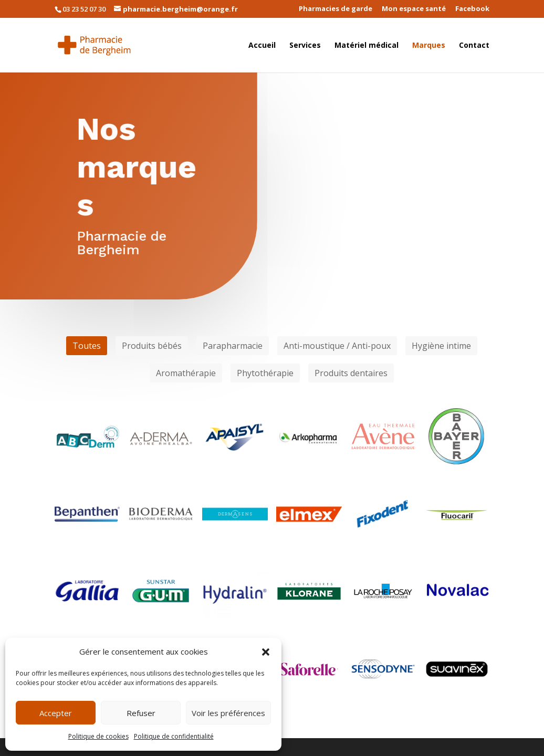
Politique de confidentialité (174, 736)
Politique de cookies (98, 736)
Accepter (56, 713)
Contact (474, 46)
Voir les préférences (228, 713)
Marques (429, 46)
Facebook (472, 9)
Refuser (141, 713)
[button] (266, 652)
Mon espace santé (414, 9)
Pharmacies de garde (336, 9)
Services (305, 46)
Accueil (262, 46)
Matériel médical (367, 46)
